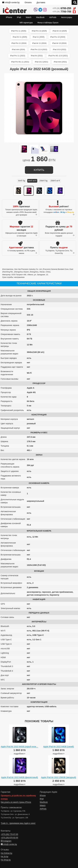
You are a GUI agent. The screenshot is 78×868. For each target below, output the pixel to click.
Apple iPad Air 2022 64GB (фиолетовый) (20, 777)
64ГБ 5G (22, 181)
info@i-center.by (11, 2)
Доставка (41, 2)
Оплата (28, 2)
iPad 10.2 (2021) (42, 62)
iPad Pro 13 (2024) (58, 37)
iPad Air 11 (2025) (20, 37)
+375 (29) (64, 8)
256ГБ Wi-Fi (55, 181)
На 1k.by (5, 856)
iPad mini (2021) (60, 62)
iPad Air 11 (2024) (39, 43)
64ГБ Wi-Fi (32, 181)
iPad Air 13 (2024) (59, 43)
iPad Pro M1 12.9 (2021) (58, 56)
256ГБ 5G (44, 181)
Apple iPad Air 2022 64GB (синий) (59, 747)
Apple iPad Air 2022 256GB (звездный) (59, 777)
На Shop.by (6, 860)
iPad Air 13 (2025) (60, 31)
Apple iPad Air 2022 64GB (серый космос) (20, 747)
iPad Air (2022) (37, 56)
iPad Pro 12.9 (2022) (39, 49)
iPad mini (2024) (18, 49)
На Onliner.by (7, 853)
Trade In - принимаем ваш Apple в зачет (18, 823)
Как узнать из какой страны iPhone (16, 802)
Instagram (6, 841)
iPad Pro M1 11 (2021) (20, 62)
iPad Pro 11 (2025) (19, 31)
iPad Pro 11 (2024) (19, 43)
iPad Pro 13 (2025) (39, 31)
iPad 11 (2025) (39, 37)
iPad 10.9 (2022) (59, 49)
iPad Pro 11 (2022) (18, 56)
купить (39, 170)
